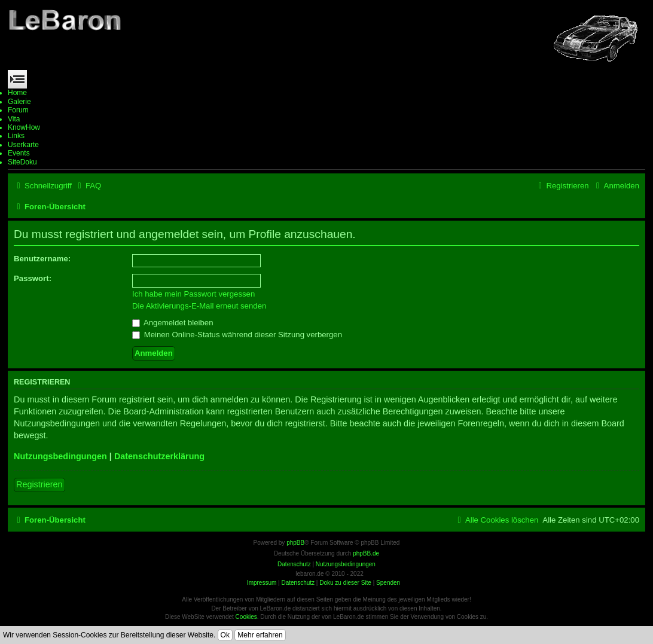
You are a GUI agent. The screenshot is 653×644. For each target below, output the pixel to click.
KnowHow (24, 127)
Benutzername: (42, 259)
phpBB (295, 543)
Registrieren (39, 484)
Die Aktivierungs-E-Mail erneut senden (199, 306)
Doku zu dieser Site (345, 583)
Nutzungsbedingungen (60, 456)
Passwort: (33, 278)
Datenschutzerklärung (159, 456)
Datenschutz (298, 583)
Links (16, 136)
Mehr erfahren (260, 635)
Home (17, 93)
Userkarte (23, 145)
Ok (225, 635)
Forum (18, 110)
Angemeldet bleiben (173, 323)
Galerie (19, 102)
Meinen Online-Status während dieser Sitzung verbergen (237, 335)
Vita (14, 119)
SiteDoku (22, 162)
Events (19, 153)
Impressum (262, 583)
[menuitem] (88, 186)
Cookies (246, 617)
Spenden (388, 583)
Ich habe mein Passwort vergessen (193, 294)
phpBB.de (366, 553)
